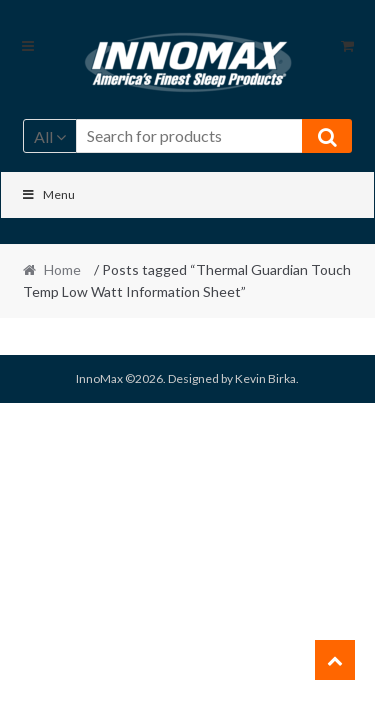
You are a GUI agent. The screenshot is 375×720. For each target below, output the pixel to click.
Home (62, 269)
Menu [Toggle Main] (48, 194)
